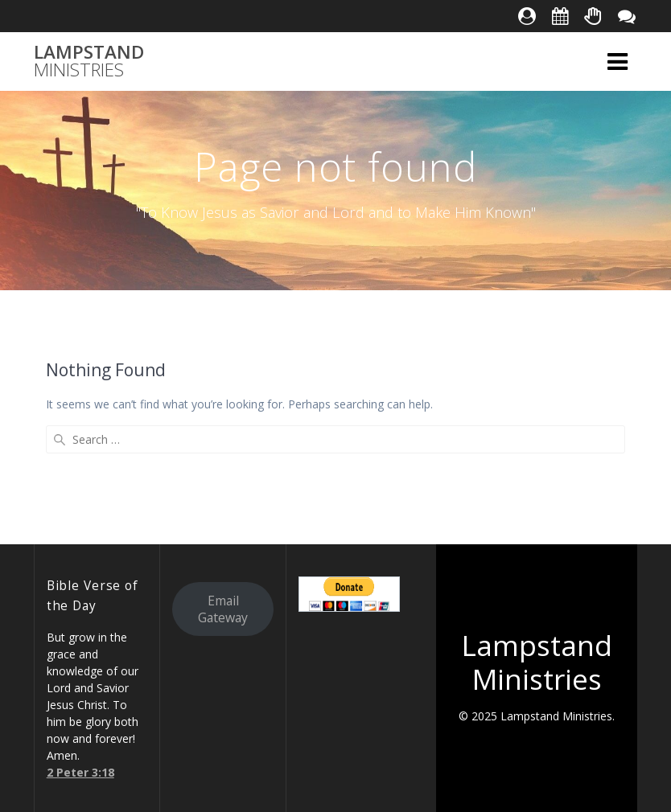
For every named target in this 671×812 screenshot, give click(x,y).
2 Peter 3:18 (80, 772)
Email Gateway (223, 609)
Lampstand (89, 62)
